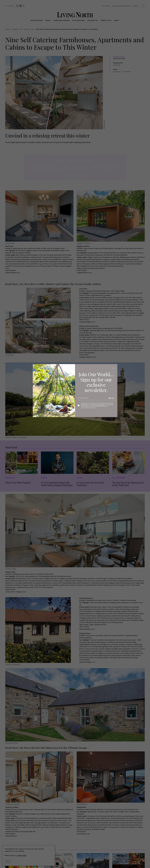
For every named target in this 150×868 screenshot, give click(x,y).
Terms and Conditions (99, 405)
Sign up (111, 398)
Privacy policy (85, 405)
